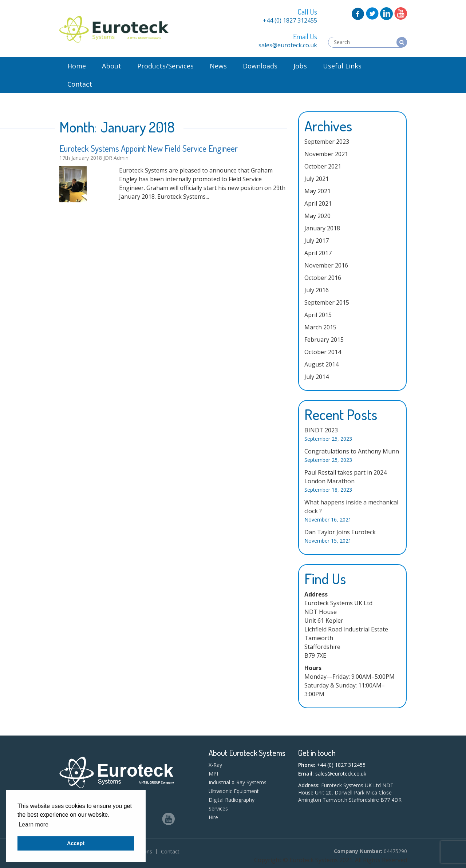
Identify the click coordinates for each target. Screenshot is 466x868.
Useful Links (342, 66)
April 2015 (318, 315)
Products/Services (165, 66)
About (112, 66)
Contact (80, 84)
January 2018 (322, 228)
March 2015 (320, 327)
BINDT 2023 (321, 430)
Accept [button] (76, 843)
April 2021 (318, 203)
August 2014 (321, 364)
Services (218, 808)
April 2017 (318, 253)
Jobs (300, 66)
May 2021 (317, 191)
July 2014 (317, 377)
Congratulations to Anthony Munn (352, 451)
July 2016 (317, 290)
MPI (213, 774)
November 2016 (326, 265)
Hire (213, 817)
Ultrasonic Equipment (234, 791)
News (218, 66)
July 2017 (317, 241)
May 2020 (317, 216)
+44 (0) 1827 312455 (290, 20)
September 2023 (327, 142)
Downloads (260, 66)
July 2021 (317, 179)
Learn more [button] (33, 825)
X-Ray (215, 765)
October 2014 (323, 352)
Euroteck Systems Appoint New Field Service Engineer (149, 148)
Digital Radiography (232, 800)
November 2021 (326, 154)
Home (77, 66)
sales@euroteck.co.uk (288, 45)
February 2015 (324, 340)
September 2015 (327, 302)
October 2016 (323, 278)
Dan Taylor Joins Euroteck (340, 532)
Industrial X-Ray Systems (238, 782)
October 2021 (323, 166)
